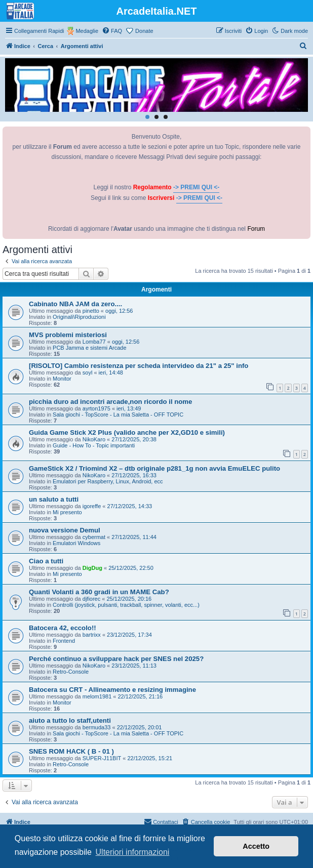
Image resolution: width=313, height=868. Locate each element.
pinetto (91, 311)
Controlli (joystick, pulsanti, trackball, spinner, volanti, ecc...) (126, 605)
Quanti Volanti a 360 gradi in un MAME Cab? (99, 592)
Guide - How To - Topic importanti (94, 445)
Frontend (64, 641)
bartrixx (92, 635)
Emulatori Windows (76, 543)
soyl (88, 373)
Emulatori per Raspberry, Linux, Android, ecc (108, 481)
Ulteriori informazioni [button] (133, 852)
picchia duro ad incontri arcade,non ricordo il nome (110, 402)
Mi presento (67, 512)
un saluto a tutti (54, 499)
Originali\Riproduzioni (79, 317)
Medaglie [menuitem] (87, 31)
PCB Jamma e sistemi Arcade (90, 348)
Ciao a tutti (46, 561)
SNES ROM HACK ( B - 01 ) (71, 751)
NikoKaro (94, 439)
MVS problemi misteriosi (68, 335)
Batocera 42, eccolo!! (63, 628)
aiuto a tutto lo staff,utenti (70, 720)
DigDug (92, 568)
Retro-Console (71, 672)
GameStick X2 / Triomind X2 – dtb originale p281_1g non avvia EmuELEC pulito (154, 468)
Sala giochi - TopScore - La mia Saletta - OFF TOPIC (118, 415)
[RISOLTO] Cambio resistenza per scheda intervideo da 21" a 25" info (139, 366)
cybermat (94, 537)
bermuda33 (97, 727)
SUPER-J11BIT (102, 758)
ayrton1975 (96, 408)
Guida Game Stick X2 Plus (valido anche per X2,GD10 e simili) (127, 432)
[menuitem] (112, 31)
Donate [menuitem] (144, 31)
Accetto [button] (256, 846)
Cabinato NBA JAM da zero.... (75, 304)
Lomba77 (94, 342)
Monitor (62, 379)
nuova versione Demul (65, 530)
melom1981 (97, 696)
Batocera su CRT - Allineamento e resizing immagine (112, 690)
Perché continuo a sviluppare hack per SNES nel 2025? (116, 659)
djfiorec (91, 599)
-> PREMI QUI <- (196, 187)
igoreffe (92, 506)
